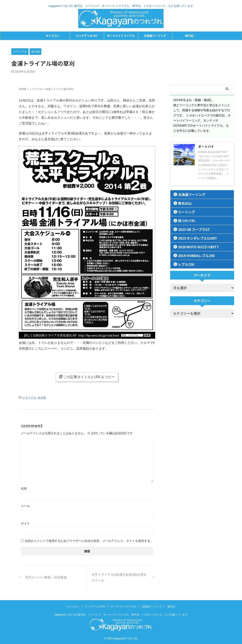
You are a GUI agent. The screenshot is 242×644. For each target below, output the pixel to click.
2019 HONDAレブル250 (193, 255)
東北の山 (183, 203)
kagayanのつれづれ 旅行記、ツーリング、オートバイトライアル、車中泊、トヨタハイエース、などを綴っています (121, 614)
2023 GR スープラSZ (191, 229)
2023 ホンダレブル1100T (194, 238)
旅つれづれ (184, 221)
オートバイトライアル (121, 36)
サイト (25, 523)
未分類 (42, 397)
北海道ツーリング (155, 36)
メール (25, 505)
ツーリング (184, 212)
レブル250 (184, 264)
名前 (24, 488)
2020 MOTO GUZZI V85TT (195, 247)
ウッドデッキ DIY (87, 36)
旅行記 (189, 36)
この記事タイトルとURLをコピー (87, 377)
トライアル (29, 397)
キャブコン (53, 36)
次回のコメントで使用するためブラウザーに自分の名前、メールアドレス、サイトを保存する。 (89, 540)
